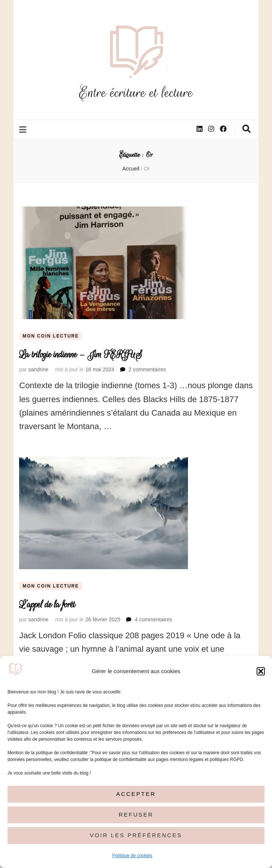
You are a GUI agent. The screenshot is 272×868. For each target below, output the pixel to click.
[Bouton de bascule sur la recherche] (246, 129)
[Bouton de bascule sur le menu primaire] (24, 130)
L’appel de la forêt (47, 605)
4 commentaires (153, 619)
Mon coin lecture (51, 336)
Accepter (136, 794)
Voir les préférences (136, 835)
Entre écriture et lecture (136, 93)
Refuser (136, 815)
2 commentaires (147, 369)
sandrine (38, 369)
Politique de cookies (132, 856)
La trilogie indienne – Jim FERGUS (81, 355)
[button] (261, 671)
